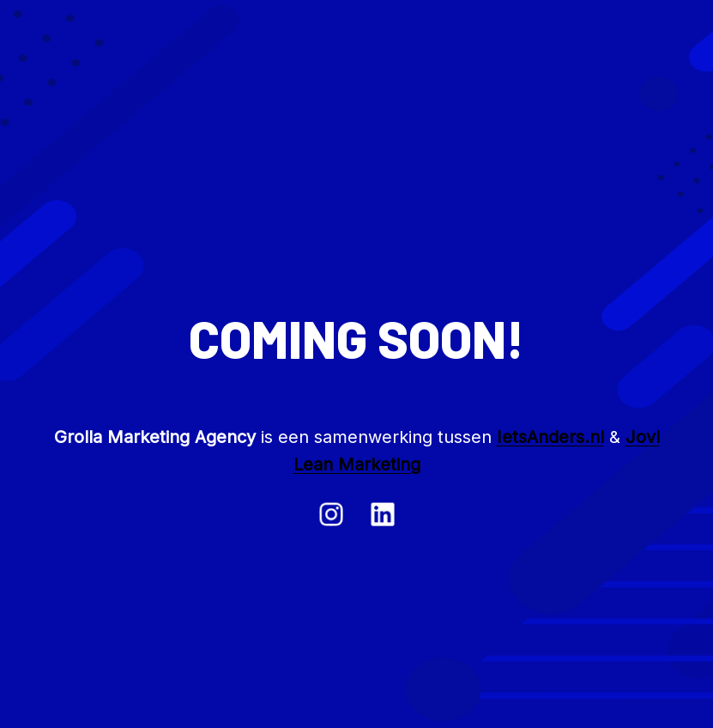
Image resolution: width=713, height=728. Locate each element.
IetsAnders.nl (550, 437)
